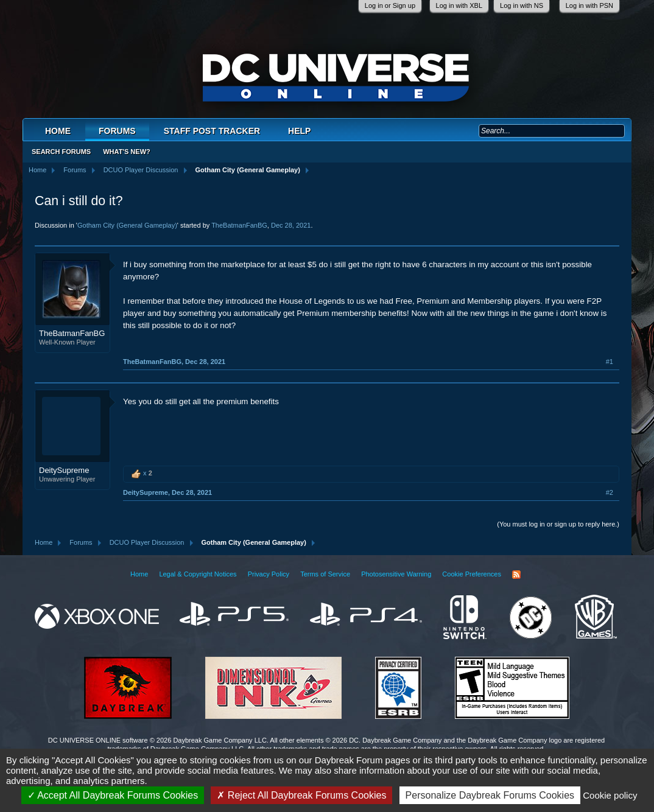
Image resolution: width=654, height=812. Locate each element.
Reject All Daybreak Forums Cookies (301, 795)
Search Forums (61, 152)
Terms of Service (325, 574)
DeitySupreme (64, 470)
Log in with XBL (459, 5)
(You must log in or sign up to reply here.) (558, 524)
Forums (117, 131)
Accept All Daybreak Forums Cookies (113, 795)
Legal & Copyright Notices (198, 574)
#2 (610, 492)
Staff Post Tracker (212, 131)
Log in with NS (522, 5)
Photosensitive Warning (396, 574)
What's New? (127, 152)
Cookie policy (610, 795)
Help (299, 131)
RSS (516, 575)
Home (58, 131)
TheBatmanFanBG (239, 225)
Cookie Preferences (472, 574)
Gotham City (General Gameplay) (127, 225)
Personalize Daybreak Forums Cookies (490, 795)
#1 (610, 362)
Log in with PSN (589, 5)
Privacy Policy (269, 574)
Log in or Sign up (390, 5)
